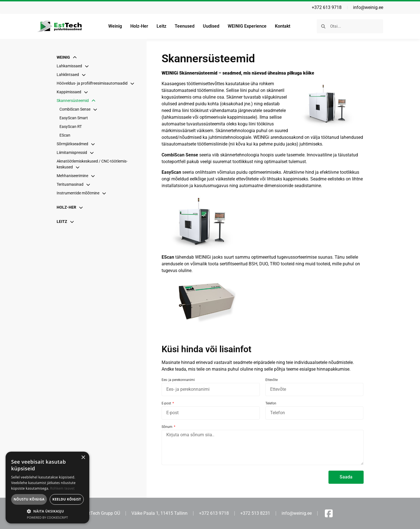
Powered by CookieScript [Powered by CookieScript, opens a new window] (48, 517)
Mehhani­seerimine (77, 176)
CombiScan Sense (80, 109)
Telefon (271, 403)
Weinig (115, 26)
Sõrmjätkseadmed (77, 144)
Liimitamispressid (77, 152)
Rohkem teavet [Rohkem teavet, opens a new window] (63, 488)
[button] (47, 511)
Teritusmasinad (75, 184)
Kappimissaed (74, 92)
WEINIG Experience (247, 26)
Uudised (211, 26)
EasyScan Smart (74, 118)
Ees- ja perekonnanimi (178, 380)
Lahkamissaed (74, 66)
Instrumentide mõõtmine (83, 193)
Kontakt (283, 26)
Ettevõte (272, 380)
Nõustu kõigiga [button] (29, 499)
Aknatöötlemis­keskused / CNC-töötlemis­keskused (92, 164)
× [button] (83, 458)
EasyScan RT (71, 127)
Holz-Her (139, 26)
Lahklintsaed (73, 75)
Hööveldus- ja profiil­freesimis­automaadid (97, 83)
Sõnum (167, 427)
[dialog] (47, 488)
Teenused (185, 26)
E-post (167, 403)
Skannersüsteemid (77, 101)
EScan (65, 135)
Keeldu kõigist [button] (67, 499)
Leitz (161, 26)
